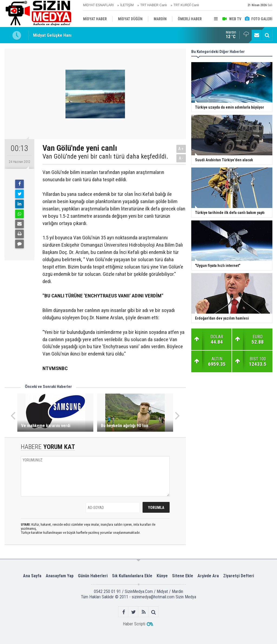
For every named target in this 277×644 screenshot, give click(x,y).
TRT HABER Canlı (154, 5)
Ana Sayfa (32, 576)
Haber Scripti (134, 624)
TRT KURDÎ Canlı (186, 5)
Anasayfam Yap (60, 576)
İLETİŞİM (127, 5)
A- (181, 158)
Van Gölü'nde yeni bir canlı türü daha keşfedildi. (105, 156)
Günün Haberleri (93, 576)
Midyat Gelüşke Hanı (52, 35)
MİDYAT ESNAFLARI (98, 5)
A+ (181, 149)
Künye (162, 576)
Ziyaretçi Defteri (239, 576)
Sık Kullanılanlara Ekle (132, 576)
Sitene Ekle (183, 576)
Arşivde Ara (208, 576)
